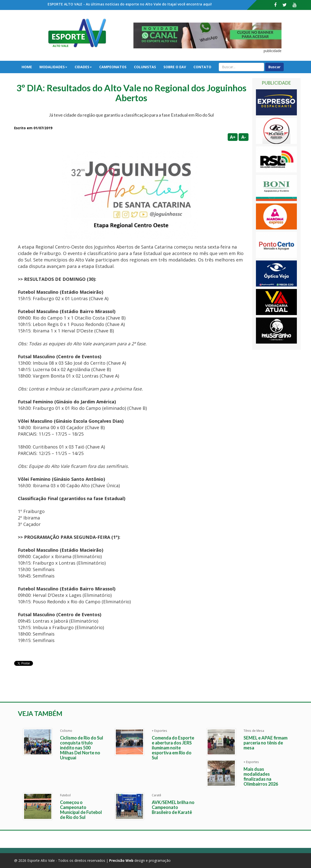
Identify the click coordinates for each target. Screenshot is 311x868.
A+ (233, 137)
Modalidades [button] (53, 67)
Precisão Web (121, 860)
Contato (202, 67)
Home (27, 67)
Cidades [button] (83, 67)
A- (244, 137)
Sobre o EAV (175, 67)
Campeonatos (113, 67)
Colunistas (145, 67)
